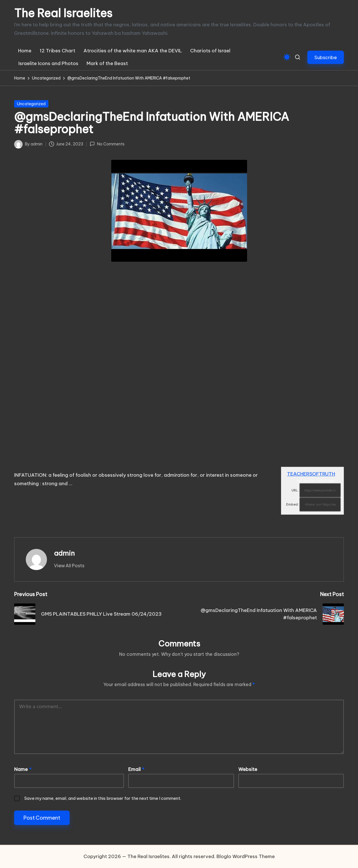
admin (64, 553)
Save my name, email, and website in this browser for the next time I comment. (103, 798)
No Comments (107, 144)
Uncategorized (31, 104)
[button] (326, 57)
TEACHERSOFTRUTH (311, 474)
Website (248, 769)
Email (136, 769)
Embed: (292, 504)
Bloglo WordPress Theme (246, 856)
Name (23, 769)
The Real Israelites (63, 13)
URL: (295, 490)
